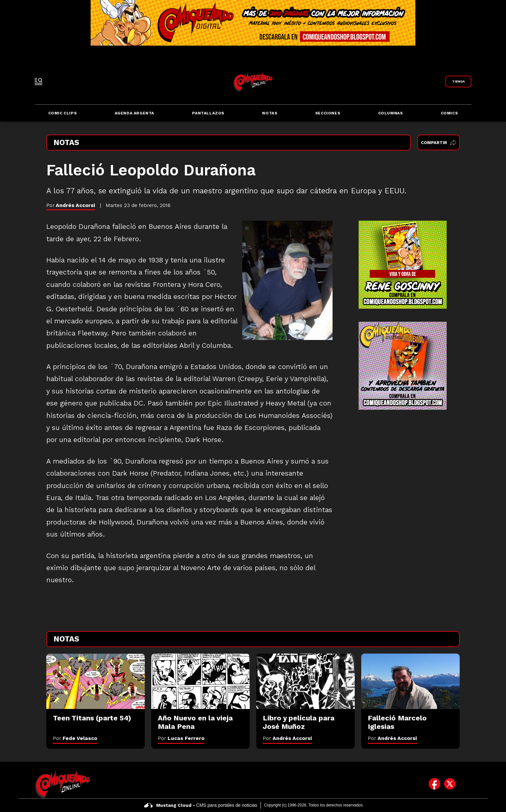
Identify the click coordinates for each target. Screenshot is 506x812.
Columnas (391, 113)
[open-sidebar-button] (38, 81)
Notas (270, 113)
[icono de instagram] (465, 784)
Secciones (328, 113)
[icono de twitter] (450, 784)
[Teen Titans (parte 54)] (96, 681)
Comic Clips (63, 113)
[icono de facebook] (434, 784)
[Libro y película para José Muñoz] (305, 681)
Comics (449, 113)
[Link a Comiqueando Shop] (458, 81)
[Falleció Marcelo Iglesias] (410, 681)
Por (75, 738)
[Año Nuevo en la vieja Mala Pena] (201, 681)
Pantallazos (208, 113)
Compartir (439, 143)
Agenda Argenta (134, 113)
